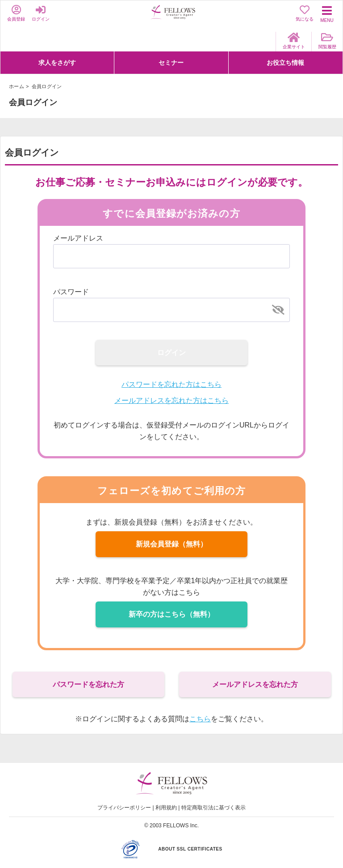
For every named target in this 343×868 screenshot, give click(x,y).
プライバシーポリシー (124, 808)
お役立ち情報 (285, 63)
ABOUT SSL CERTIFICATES (190, 849)
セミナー (171, 63)
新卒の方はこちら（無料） (171, 614)
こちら (200, 719)
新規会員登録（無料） (171, 544)
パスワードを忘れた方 (88, 684)
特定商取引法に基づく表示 (213, 808)
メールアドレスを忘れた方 (255, 684)
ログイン (171, 353)
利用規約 (166, 808)
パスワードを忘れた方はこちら (171, 384)
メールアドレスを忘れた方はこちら (171, 400)
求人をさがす (57, 63)
